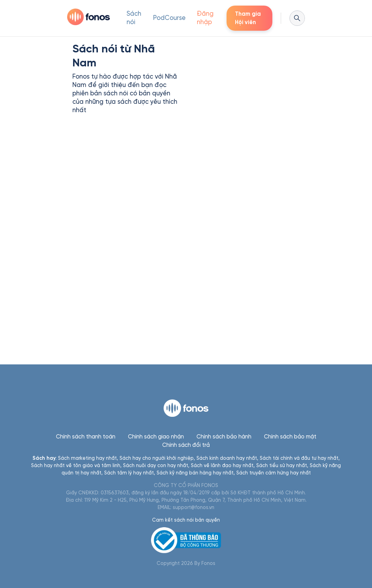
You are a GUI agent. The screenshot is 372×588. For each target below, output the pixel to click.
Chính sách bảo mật (290, 437)
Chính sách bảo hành (224, 437)
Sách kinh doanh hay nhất (227, 458)
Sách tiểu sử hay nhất (282, 466)
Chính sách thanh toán (86, 437)
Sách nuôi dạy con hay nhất (156, 466)
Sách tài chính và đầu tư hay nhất (299, 458)
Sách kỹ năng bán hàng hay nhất (195, 473)
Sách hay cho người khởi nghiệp (157, 458)
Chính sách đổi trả (186, 445)
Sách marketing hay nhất (87, 458)
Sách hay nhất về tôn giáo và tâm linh (76, 466)
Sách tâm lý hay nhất (129, 473)
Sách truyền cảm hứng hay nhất (274, 473)
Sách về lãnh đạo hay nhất (222, 466)
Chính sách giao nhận (156, 437)
